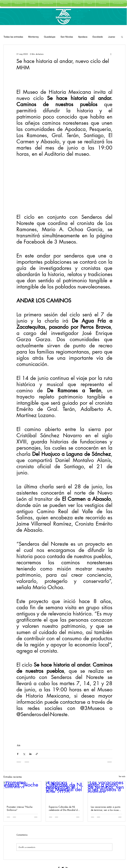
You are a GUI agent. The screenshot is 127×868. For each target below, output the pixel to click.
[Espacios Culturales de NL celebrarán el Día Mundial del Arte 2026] (64, 792)
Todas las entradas (13, 37)
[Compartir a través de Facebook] (18, 754)
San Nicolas (67, 37)
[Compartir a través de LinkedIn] (30, 754)
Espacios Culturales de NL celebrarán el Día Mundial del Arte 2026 (64, 808)
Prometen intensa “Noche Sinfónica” (20, 808)
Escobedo (98, 37)
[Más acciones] (111, 54)
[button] (18, 3)
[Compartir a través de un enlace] (37, 754)
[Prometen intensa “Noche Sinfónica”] (22, 792)
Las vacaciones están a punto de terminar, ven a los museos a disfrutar (106, 808)
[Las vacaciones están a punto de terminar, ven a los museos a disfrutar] (106, 792)
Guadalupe (50, 37)
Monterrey (33, 37)
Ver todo (122, 776)
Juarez (112, 37)
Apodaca (83, 37)
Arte (19, 745)
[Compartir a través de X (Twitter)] (24, 754)
